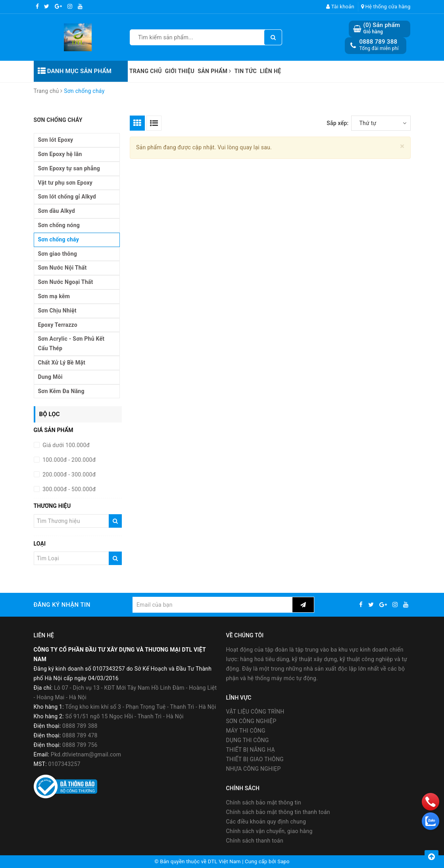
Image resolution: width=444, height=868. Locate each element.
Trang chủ (146, 71)
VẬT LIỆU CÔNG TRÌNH (255, 712)
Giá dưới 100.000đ (66, 445)
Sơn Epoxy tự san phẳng (69, 168)
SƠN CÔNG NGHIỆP (251, 721)
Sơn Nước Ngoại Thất (66, 282)
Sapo (284, 861)
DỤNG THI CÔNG (248, 740)
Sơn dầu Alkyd (57, 211)
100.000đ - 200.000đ (69, 460)
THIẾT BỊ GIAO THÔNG (255, 759)
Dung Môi (50, 377)
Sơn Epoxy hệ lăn (60, 154)
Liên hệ (271, 71)
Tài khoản (340, 7)
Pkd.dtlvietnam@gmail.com (86, 754)
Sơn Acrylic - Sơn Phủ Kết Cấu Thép (71, 343)
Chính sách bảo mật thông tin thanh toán (278, 812)
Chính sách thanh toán (255, 841)
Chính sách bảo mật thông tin (264, 802)
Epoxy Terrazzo (58, 325)
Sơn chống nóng (59, 225)
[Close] (402, 146)
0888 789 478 (80, 735)
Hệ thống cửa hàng (386, 7)
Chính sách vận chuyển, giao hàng (269, 831)
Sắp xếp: (337, 123)
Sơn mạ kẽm (54, 296)
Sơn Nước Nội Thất (62, 268)
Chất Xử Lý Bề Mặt (62, 363)
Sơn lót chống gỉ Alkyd (67, 197)
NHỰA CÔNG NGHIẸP (254, 769)
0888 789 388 (378, 42)
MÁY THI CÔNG (246, 731)
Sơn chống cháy (59, 239)
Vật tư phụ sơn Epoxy (65, 183)
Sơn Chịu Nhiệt (57, 311)
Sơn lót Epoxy (56, 140)
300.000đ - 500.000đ (69, 489)
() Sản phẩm (382, 28)
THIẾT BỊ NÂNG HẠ (251, 750)
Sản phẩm (214, 71)
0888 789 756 (80, 745)
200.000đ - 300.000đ (69, 475)
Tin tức (246, 71)
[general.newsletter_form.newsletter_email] (212, 605)
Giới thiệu (180, 71)
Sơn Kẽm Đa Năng (61, 391)
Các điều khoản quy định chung (266, 822)
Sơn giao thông (58, 254)
